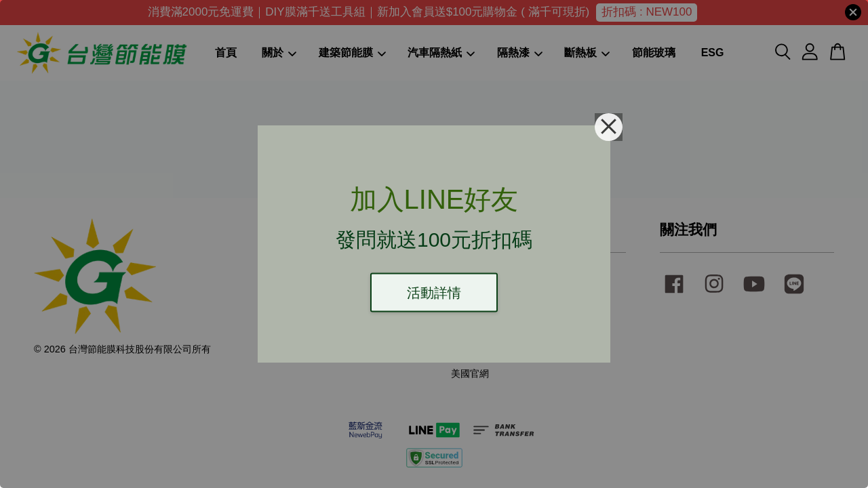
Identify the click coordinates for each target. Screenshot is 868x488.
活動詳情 (434, 293)
